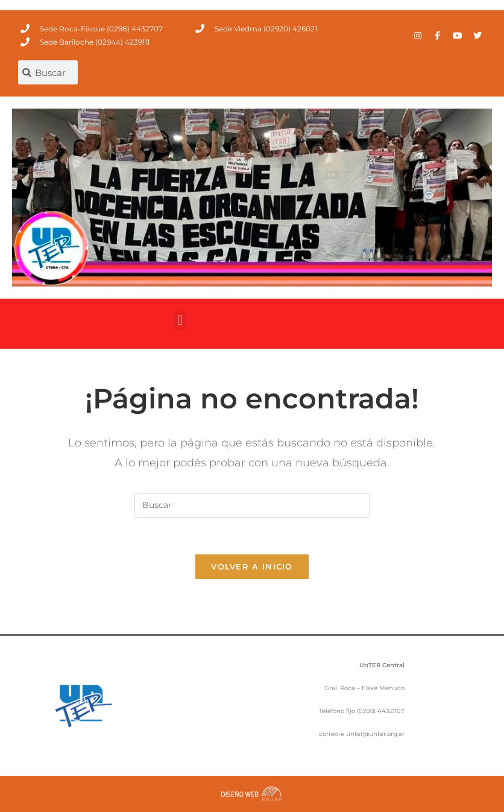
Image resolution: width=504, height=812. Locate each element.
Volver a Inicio (252, 566)
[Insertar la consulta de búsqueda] (252, 506)
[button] (180, 321)
